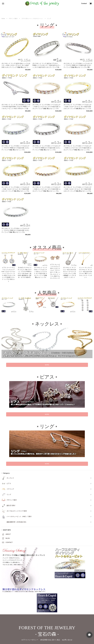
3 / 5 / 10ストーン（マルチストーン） (32, 19)
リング (9, 494)
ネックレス (10, 478)
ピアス (9, 483)
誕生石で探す (11, 505)
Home (3, 19)
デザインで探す (12, 500)
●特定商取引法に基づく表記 (50, 640)
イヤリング (10, 489)
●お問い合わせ (68, 640)
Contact (84, 3)
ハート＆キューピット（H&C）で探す (19, 516)
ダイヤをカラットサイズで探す (17, 511)
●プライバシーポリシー (29, 640)
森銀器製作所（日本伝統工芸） (17, 522)
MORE (47, 365)
